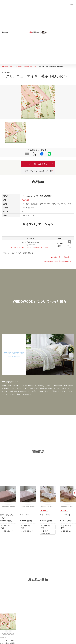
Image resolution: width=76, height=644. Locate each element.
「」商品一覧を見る (59, 261)
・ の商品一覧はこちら (30, 247)
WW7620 (26, 200)
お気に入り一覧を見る (62, 257)
